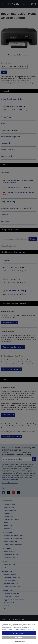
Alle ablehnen (19, 637)
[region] (19, 633)
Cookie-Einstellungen (19, 642)
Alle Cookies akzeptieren (19, 633)
